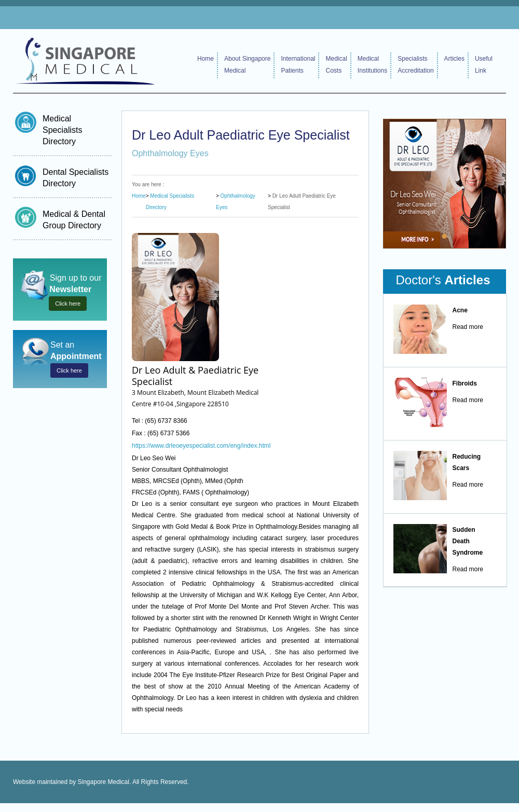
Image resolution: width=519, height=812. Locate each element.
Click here (68, 304)
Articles (454, 59)
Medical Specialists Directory (62, 130)
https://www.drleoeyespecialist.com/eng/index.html (201, 446)
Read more (468, 327)
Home (206, 59)
